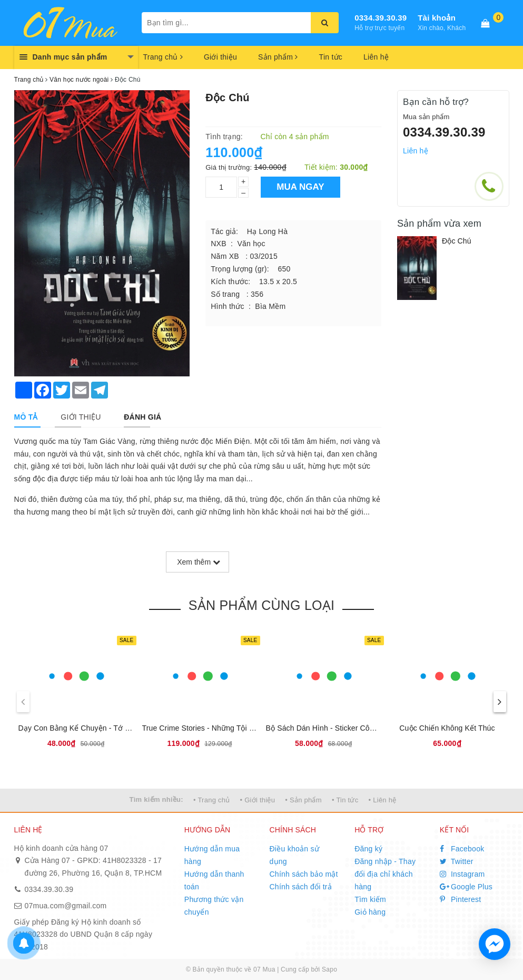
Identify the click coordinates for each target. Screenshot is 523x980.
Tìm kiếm (370, 899)
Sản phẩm (278, 57)
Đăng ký (368, 849)
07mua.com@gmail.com (66, 906)
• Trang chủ (212, 800)
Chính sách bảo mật (303, 874)
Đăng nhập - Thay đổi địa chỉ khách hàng (385, 874)
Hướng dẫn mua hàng (212, 855)
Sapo (329, 969)
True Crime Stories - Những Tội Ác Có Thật (215, 728)
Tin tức (331, 57)
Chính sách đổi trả (300, 887)
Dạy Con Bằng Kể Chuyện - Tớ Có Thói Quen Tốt (102, 728)
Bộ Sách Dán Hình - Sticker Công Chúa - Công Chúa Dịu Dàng (372, 728)
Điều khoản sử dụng (294, 855)
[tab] (26, 417)
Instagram (462, 874)
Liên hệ (376, 57)
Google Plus (466, 887)
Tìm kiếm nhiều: (156, 799)
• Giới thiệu (258, 800)
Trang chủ (163, 57)
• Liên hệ (383, 800)
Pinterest (461, 899)
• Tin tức (345, 800)
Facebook (462, 849)
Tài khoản (437, 18)
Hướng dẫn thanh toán (214, 880)
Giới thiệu (220, 57)
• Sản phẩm (303, 800)
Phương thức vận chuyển (214, 906)
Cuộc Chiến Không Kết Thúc (447, 728)
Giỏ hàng (370, 912)
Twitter (457, 861)
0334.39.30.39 (381, 18)
